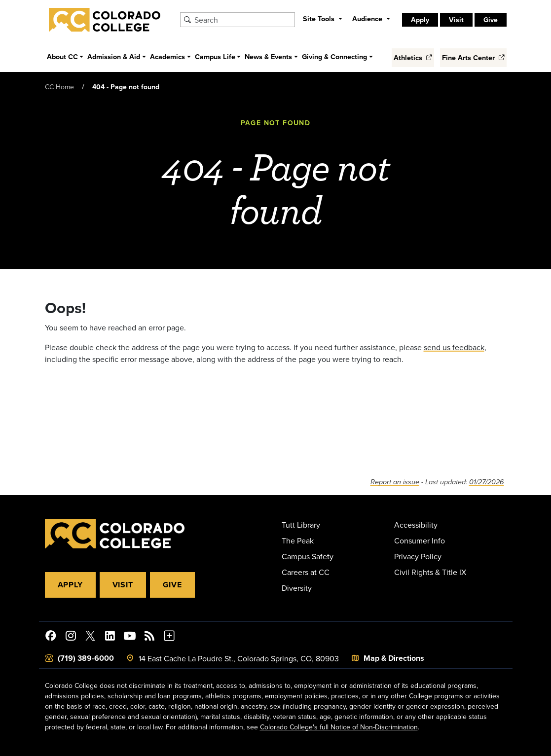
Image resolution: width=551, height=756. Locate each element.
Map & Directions (394, 658)
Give (491, 20)
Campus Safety (308, 556)
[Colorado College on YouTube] (130, 637)
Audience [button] (368, 18)
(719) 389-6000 (86, 658)
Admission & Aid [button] (114, 56)
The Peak (298, 540)
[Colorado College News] (149, 637)
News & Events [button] (268, 56)
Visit (456, 20)
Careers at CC (306, 572)
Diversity (297, 588)
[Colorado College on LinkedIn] (110, 637)
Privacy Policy (418, 556)
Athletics (413, 57)
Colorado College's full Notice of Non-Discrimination (339, 727)
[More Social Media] (169, 637)
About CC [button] (62, 56)
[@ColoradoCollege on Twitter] (90, 637)
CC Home (59, 87)
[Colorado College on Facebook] (51, 637)
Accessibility (416, 525)
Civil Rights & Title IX (430, 572)
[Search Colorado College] (243, 20)
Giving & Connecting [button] (334, 56)
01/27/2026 (487, 482)
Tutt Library (301, 525)
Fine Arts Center (473, 57)
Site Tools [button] (320, 18)
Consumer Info (420, 540)
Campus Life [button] (215, 56)
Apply (420, 20)
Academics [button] (167, 56)
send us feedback (454, 347)
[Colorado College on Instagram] (71, 637)
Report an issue (395, 482)
